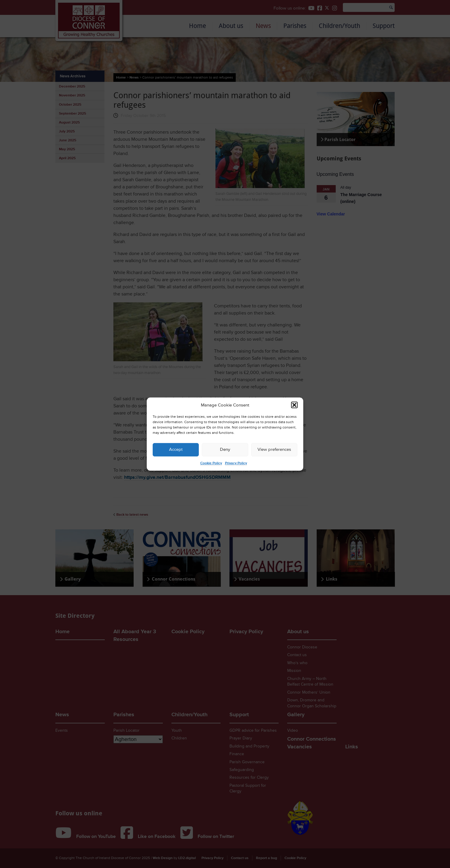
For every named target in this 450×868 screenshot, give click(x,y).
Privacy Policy (236, 463)
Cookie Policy (211, 463)
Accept (176, 449)
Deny (225, 449)
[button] (294, 405)
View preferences (274, 449)
